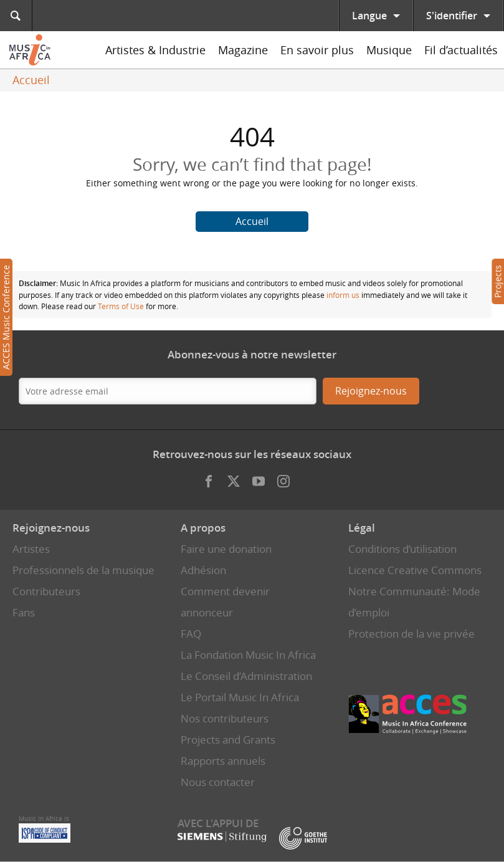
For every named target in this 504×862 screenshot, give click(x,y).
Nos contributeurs (225, 718)
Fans (24, 612)
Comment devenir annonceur (225, 602)
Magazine (243, 50)
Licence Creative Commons (415, 570)
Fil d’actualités (461, 50)
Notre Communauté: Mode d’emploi (414, 602)
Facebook (209, 478)
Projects (497, 281)
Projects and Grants (228, 740)
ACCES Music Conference (6, 317)
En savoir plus (317, 50)
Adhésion (203, 570)
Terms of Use (121, 306)
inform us (343, 295)
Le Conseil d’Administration (246, 676)
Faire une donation (226, 549)
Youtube (259, 478)
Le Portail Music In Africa (240, 697)
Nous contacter (218, 782)
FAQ (191, 634)
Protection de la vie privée (411, 634)
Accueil (31, 80)
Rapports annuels (223, 761)
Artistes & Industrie (155, 50)
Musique (389, 50)
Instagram (283, 478)
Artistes (31, 549)
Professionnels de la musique (83, 570)
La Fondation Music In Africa (248, 655)
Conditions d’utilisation (402, 549)
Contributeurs (46, 591)
